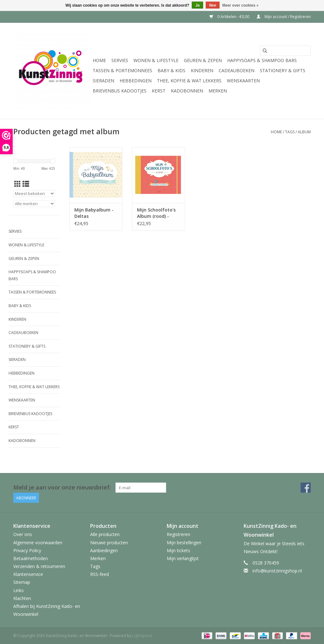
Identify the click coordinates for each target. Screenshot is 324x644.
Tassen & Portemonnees (122, 70)
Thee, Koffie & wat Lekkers (189, 81)
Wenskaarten (243, 81)
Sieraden (103, 81)
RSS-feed (100, 574)
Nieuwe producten (109, 543)
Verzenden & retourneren (39, 566)
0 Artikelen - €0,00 (230, 17)
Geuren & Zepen (203, 60)
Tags (290, 132)
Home (99, 60)
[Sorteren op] (34, 193)
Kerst (159, 91)
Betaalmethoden (31, 558)
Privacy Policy (27, 550)
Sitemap (22, 582)
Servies (120, 60)
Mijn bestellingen (184, 543)
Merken (218, 91)
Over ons (23, 534)
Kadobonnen (187, 91)
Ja (197, 5)
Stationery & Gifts (283, 70)
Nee (213, 5)
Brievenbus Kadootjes (120, 91)
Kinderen (202, 70)
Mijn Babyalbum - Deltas (94, 213)
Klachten (22, 598)
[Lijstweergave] (26, 184)
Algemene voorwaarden (38, 543)
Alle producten (105, 534)
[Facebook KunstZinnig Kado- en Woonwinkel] (306, 488)
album (304, 132)
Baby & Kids (171, 70)
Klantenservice (28, 574)
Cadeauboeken (237, 70)
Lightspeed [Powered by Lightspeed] (142, 636)
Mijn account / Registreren (284, 17)
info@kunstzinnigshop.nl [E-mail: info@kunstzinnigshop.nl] (277, 571)
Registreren (178, 534)
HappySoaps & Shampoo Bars (262, 60)
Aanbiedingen (104, 550)
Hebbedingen (136, 81)
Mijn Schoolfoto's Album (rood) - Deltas (156, 213)
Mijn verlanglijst (183, 558)
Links (19, 590)
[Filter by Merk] (34, 204)
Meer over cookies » (241, 5)
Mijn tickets (178, 550)
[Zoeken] (285, 51)
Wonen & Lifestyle (156, 60)
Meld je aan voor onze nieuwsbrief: (62, 487)
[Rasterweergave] (18, 184)
